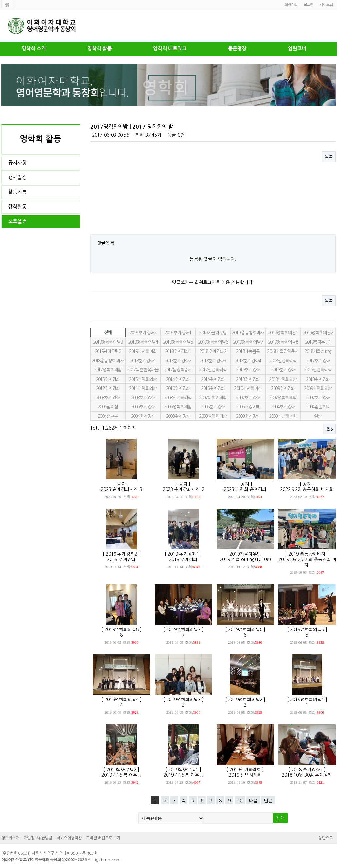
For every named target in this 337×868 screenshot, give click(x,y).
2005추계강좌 (143, 407)
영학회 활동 (99, 49)
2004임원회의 (318, 407)
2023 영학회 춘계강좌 (245, 489)
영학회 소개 (34, 49)
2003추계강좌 (178, 416)
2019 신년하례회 (245, 775)
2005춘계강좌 (213, 407)
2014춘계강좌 (213, 379)
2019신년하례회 (143, 351)
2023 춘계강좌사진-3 (122, 489)
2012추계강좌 (108, 388)
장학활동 (17, 207)
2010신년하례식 (248, 388)
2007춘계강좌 (318, 398)
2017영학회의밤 (108, 370)
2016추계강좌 (248, 370)
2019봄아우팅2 (108, 351)
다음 (253, 801)
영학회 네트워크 (170, 49)
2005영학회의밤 (178, 407)
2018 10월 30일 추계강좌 (307, 775)
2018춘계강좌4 (248, 361)
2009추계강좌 (283, 388)
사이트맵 (326, 5)
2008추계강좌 (108, 398)
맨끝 (268, 801)
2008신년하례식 (178, 398)
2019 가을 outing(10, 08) (245, 559)
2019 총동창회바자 (248, 333)
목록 (329, 157)
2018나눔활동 (248, 351)
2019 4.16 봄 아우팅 (122, 775)
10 (240, 801)
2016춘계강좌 (283, 370)
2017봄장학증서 (178, 370)
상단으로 (326, 838)
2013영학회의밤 (283, 379)
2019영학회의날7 (248, 342)
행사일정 (17, 177)
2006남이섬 (108, 407)
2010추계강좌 (178, 388)
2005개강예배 (248, 407)
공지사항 (17, 162)
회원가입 (291, 5)
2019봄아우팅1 (318, 342)
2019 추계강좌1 (178, 333)
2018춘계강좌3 (213, 361)
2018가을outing (318, 351)
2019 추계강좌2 (143, 333)
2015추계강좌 (108, 379)
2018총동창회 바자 (108, 361)
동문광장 (237, 49)
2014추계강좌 (178, 379)
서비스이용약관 (69, 838)
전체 (108, 333)
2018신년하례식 (283, 361)
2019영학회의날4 (143, 342)
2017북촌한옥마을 (143, 370)
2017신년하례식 (213, 370)
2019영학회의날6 (213, 342)
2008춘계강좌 (143, 398)
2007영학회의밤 (283, 398)
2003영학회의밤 (213, 416)
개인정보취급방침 (38, 838)
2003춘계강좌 (248, 416)
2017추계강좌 (318, 361)
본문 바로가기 (0, 0)
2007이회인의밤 (213, 398)
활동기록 (17, 192)
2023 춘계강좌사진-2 (183, 489)
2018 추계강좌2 (213, 351)
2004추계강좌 (283, 407)
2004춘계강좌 (143, 416)
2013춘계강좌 (318, 379)
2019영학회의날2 (318, 333)
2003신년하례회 (283, 416)
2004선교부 (108, 416)
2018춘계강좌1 (143, 361)
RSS (329, 429)
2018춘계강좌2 (178, 361)
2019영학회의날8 (283, 342)
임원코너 (297, 49)
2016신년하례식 (318, 370)
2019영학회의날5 (178, 342)
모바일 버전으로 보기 (103, 838)
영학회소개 (10, 838)
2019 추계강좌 (121, 559)
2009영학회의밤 (318, 388)
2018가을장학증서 (283, 351)
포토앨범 (17, 221)
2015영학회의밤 (143, 379)
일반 (318, 416)
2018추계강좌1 (178, 351)
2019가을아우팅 (213, 333)
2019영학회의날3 (108, 342)
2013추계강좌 (248, 379)
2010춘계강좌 (213, 388)
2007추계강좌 (248, 398)
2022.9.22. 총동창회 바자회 (307, 489)
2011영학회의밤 (143, 388)
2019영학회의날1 (283, 333)
